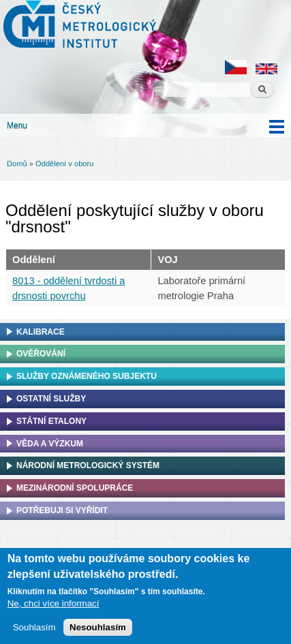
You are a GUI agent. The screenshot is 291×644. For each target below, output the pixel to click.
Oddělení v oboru (64, 164)
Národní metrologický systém (88, 465)
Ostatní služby (51, 399)
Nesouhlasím (98, 630)
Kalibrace (41, 332)
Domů (17, 164)
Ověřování (41, 354)
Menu (17, 125)
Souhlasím (34, 630)
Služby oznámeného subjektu (87, 376)
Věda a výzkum (50, 444)
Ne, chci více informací (53, 606)
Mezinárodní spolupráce (75, 488)
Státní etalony (51, 421)
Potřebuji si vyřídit (62, 510)
